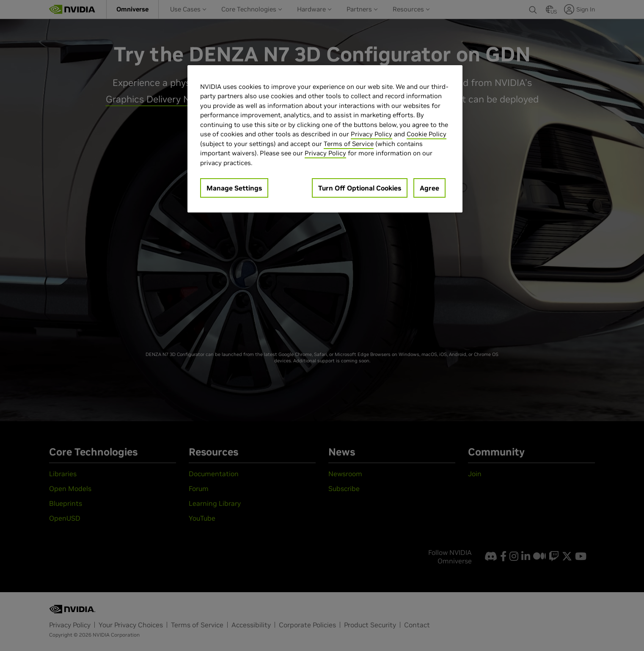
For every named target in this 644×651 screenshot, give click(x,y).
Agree (429, 188)
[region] (325, 139)
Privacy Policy (372, 134)
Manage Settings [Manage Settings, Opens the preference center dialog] (234, 188)
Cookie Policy (427, 134)
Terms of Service (349, 144)
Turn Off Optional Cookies (360, 188)
